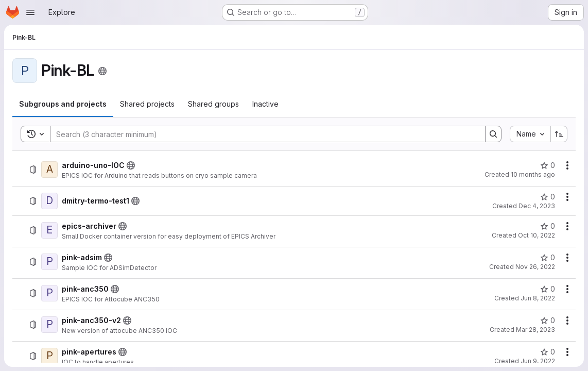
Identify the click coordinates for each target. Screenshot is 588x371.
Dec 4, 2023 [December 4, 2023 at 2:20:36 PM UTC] (537, 206)
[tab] (63, 104)
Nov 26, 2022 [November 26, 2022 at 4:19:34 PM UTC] (535, 267)
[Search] (263, 134)
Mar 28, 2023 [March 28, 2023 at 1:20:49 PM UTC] (535, 330)
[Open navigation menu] (30, 12)
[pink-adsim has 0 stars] (548, 258)
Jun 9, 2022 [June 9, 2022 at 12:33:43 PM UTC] (538, 361)
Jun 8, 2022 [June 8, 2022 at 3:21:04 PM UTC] (538, 298)
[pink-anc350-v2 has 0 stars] (548, 321)
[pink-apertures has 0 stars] (548, 352)
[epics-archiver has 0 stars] (548, 226)
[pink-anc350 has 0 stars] (548, 289)
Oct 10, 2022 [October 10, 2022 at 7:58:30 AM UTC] (537, 235)
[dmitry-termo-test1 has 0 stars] (548, 197)
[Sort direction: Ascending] (559, 134)
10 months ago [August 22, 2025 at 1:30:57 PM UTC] (533, 174)
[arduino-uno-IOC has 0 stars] (548, 165)
